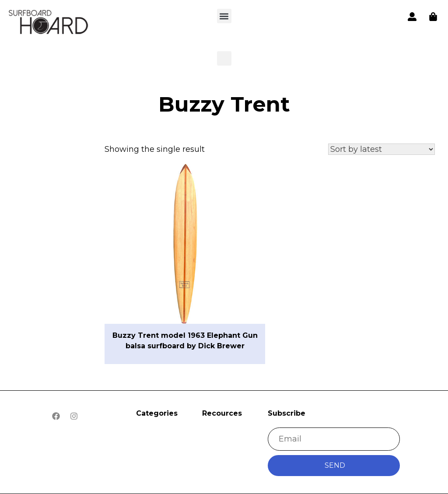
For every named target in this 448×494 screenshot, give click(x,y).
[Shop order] (381, 149)
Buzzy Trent (224, 104)
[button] (49, 23)
